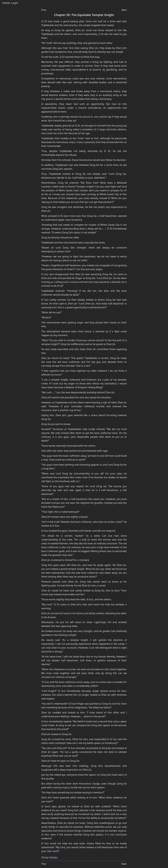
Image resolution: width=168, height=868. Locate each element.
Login (15, 3)
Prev (44, 10)
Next (124, 10)
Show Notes (50, 857)
